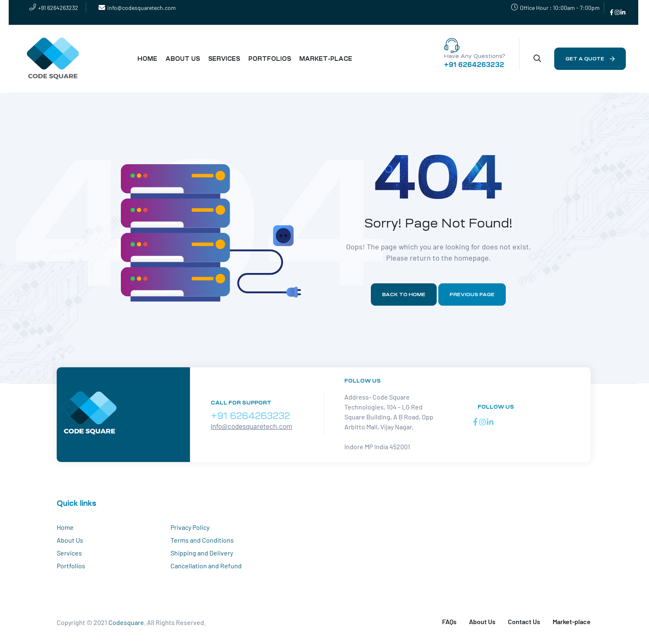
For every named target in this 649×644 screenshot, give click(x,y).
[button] (590, 59)
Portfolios (71, 566)
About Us (70, 540)
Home (65, 527)
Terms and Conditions (202, 540)
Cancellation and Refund (206, 566)
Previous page (472, 294)
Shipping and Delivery (202, 553)
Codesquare (126, 622)
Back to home (404, 294)
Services (69, 553)
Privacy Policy (190, 527)
